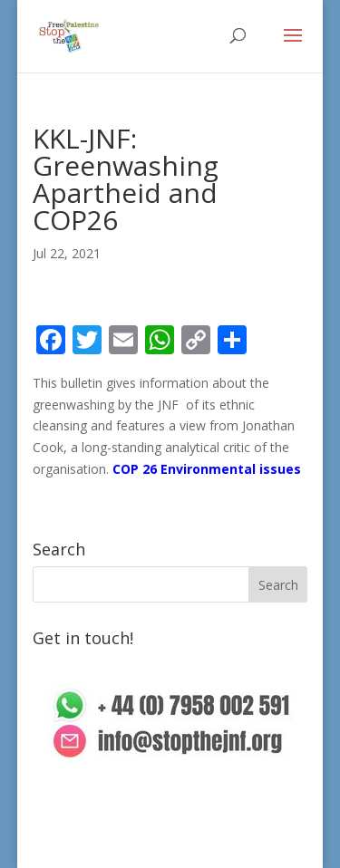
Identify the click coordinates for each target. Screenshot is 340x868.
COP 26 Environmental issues (207, 469)
